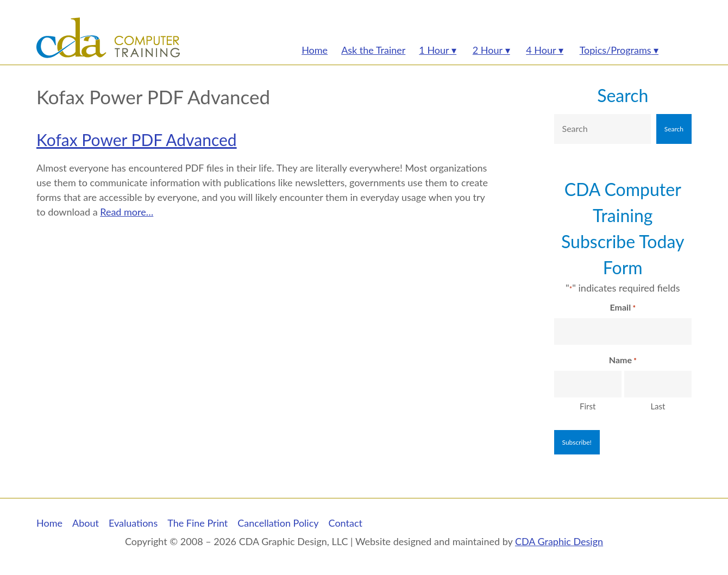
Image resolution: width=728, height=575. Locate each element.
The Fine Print (197, 523)
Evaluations (133, 523)
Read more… (127, 212)
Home (49, 523)
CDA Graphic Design (559, 541)
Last (658, 406)
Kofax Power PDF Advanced (137, 140)
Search (623, 95)
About (86, 523)
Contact (346, 523)
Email (623, 308)
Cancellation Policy (278, 523)
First (588, 406)
